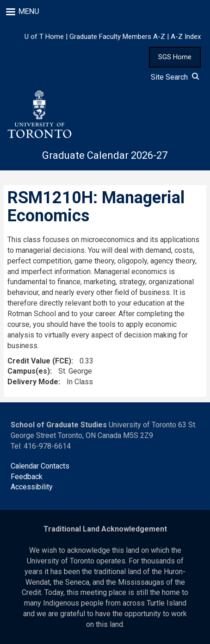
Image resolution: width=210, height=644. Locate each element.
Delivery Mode (33, 382)
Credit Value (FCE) (39, 361)
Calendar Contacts (40, 466)
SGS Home (175, 57)
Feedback (27, 477)
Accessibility (32, 487)
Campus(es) (29, 371)
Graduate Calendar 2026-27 (105, 155)
